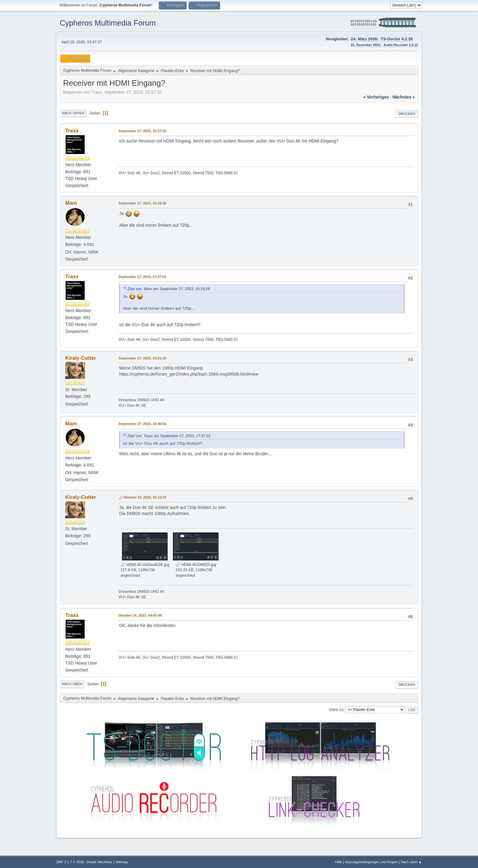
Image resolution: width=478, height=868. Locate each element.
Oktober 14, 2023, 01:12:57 (145, 497)
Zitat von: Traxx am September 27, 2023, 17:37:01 (169, 436)
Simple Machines (99, 862)
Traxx (72, 131)
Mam (71, 203)
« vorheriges (376, 97)
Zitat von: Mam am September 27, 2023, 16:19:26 (169, 289)
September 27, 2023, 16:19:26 (143, 203)
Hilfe (339, 862)
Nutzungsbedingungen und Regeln (371, 862)
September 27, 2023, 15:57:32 (143, 131)
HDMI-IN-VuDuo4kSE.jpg (145, 565)
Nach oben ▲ (411, 862)
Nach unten (73, 113)
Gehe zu (336, 710)
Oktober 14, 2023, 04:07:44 (140, 615)
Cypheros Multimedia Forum (108, 23)
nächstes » (404, 97)
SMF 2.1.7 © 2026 (70, 862)
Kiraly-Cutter (81, 358)
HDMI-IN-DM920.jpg (196, 565)
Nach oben (72, 684)
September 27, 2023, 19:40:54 (143, 424)
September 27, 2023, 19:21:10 (143, 358)
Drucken (407, 114)
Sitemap (122, 862)
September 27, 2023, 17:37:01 (143, 277)
